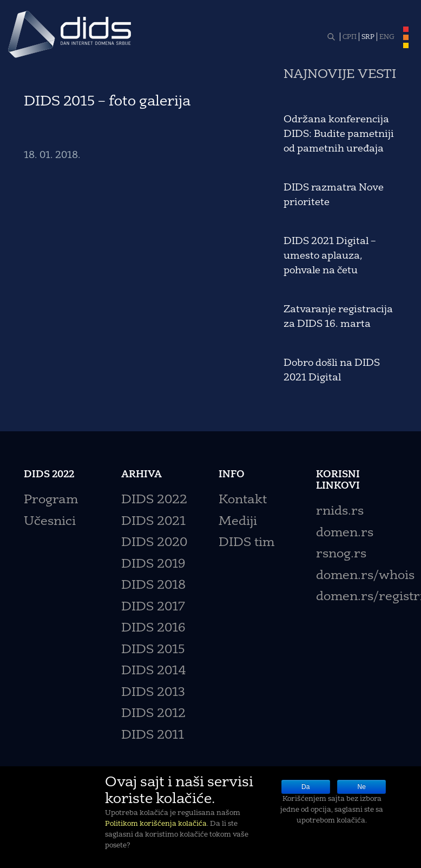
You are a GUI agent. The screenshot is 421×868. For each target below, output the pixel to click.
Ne (362, 787)
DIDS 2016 (153, 629)
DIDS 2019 (153, 565)
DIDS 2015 (153, 650)
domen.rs (345, 533)
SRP (368, 37)
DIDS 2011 (153, 736)
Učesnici (50, 522)
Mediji (238, 522)
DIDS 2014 (154, 671)
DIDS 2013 (153, 693)
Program (51, 500)
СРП (350, 37)
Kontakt (243, 500)
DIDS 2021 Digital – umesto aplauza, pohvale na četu (330, 256)
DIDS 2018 (153, 586)
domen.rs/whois (365, 576)
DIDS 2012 (153, 714)
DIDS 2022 (154, 500)
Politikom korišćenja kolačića (156, 824)
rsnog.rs (341, 554)
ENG (387, 37)
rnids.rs (340, 512)
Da (305, 787)
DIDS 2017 (153, 607)
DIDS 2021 (153, 522)
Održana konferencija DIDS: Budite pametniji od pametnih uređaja (339, 134)
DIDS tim (246, 543)
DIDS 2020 (154, 543)
